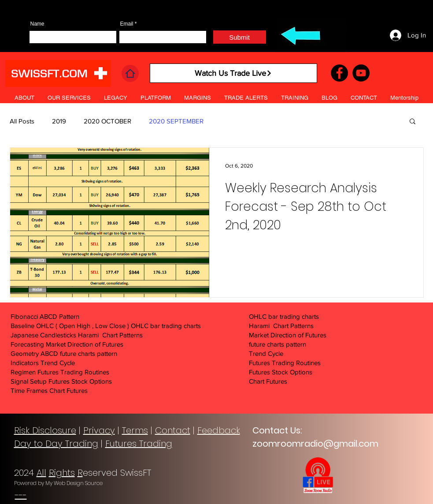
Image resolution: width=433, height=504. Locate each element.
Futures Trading (139, 444)
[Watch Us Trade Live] (233, 73)
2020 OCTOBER (107, 121)
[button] (246, 98)
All (41, 473)
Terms (135, 430)
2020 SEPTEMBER (176, 121)
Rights (62, 473)
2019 (59, 121)
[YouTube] (361, 73)
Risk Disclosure (45, 430)
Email (127, 24)
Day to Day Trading (56, 444)
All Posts (22, 121)
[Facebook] (339, 73)
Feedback (219, 430)
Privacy (99, 430)
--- (21, 495)
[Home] (130, 73)
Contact (173, 430)
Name (37, 24)
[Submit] (240, 37)
